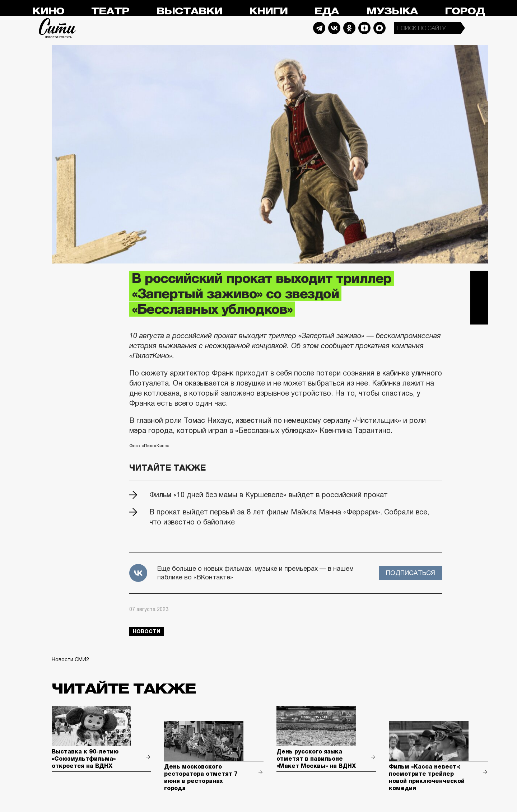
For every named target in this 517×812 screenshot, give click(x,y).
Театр (110, 11)
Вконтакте (479, 298)
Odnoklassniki (349, 28)
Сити (57, 28)
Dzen (364, 28)
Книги (268, 11)
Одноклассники (479, 316)
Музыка (392, 11)
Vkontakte (334, 28)
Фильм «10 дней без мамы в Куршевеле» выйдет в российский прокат (269, 495)
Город (465, 11)
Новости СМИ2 (70, 659)
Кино (48, 11)
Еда (327, 11)
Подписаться (411, 573)
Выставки (189, 11)
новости (146, 631)
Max (379, 28)
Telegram (319, 28)
